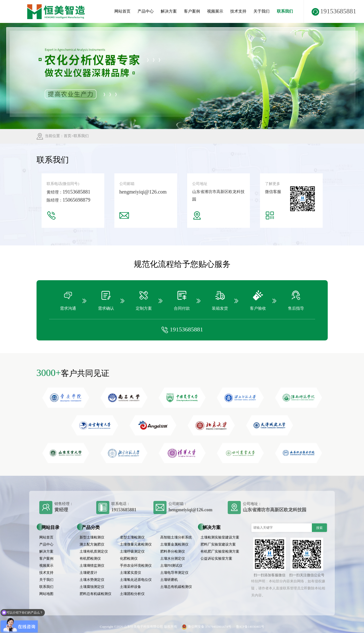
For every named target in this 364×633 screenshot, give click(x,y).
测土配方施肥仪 (92, 544)
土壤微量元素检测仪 (136, 544)
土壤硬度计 (88, 573)
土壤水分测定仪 (173, 559)
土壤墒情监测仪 (92, 566)
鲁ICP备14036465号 (250, 627)
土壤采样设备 (130, 587)
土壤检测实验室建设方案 (220, 537)
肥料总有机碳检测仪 (95, 594)
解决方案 (169, 11)
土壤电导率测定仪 (174, 573)
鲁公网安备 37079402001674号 (205, 627)
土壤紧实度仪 (130, 573)
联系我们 (285, 11)
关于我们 (261, 11)
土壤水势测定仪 (92, 580)
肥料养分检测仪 (173, 551)
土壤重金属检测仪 (174, 544)
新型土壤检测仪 (92, 537)
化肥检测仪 (129, 559)
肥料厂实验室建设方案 (218, 544)
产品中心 (146, 11)
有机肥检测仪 (90, 559)
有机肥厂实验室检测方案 (220, 551)
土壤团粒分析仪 (132, 594)
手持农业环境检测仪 (136, 566)
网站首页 (122, 11)
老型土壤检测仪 (132, 537)
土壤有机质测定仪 (94, 551)
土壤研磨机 (169, 580)
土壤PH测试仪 (171, 566)
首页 (68, 136)
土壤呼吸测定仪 (132, 551)
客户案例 (192, 11)
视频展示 (215, 11)
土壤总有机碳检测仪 (176, 587)
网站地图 (46, 594)
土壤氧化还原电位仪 (136, 580)
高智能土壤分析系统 (176, 537)
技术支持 (238, 11)
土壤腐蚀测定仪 (92, 587)
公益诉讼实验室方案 (216, 559)
